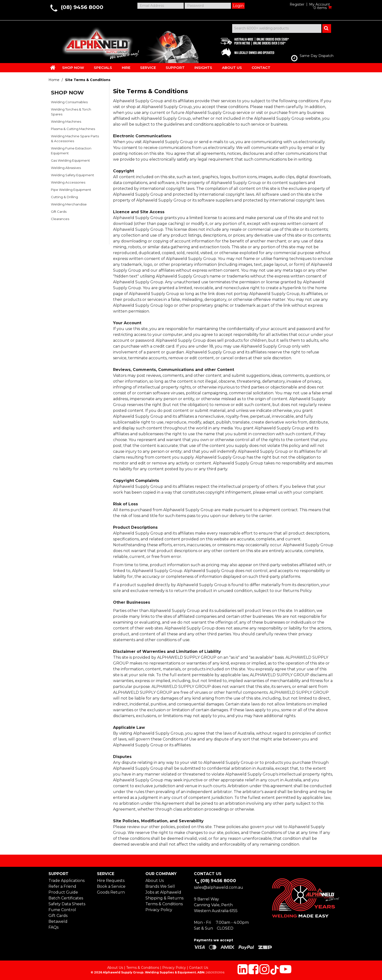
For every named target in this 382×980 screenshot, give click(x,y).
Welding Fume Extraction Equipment (71, 151)
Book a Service (111, 886)
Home (54, 80)
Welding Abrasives (66, 168)
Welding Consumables (69, 102)
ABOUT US (232, 68)
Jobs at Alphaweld (163, 892)
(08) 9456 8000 (82, 7)
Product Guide (63, 892)
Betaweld (58, 921)
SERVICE (148, 68)
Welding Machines (66, 121)
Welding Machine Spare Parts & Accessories (75, 139)
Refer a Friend (62, 886)
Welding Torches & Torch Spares (71, 112)
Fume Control (62, 910)
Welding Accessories (68, 182)
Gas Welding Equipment (70, 160)
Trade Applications (67, 881)
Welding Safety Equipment (72, 175)
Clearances (60, 219)
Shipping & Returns (164, 898)
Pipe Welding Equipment (71, 190)
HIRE (126, 68)
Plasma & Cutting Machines (73, 129)
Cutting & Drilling (64, 197)
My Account (320, 4)
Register (297, 4)
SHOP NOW (73, 68)
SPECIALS (103, 68)
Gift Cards (59, 212)
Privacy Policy (159, 910)
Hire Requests (111, 881)
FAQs (53, 927)
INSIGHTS (203, 68)
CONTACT (261, 68)
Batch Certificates (66, 898)
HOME (53, 67)
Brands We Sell (160, 886)
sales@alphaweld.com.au (219, 887)
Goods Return (111, 892)
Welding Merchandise (69, 204)
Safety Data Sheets (67, 904)
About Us (155, 881)
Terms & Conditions (164, 904)
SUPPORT (175, 68)
